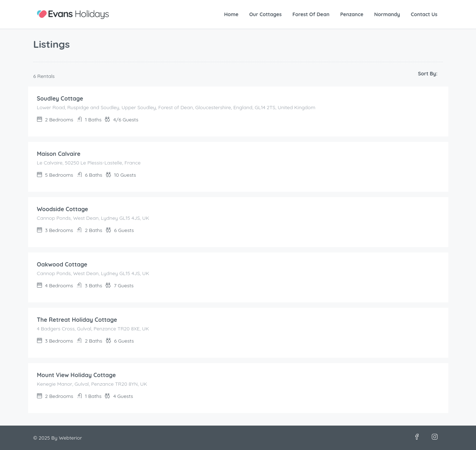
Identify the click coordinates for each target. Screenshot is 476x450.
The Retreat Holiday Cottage (77, 320)
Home (231, 14)
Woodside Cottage (63, 209)
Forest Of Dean (311, 14)
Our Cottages (265, 14)
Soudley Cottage (60, 98)
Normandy (387, 14)
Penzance (352, 14)
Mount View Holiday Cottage (77, 375)
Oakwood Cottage (62, 264)
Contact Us (424, 14)
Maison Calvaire (59, 154)
